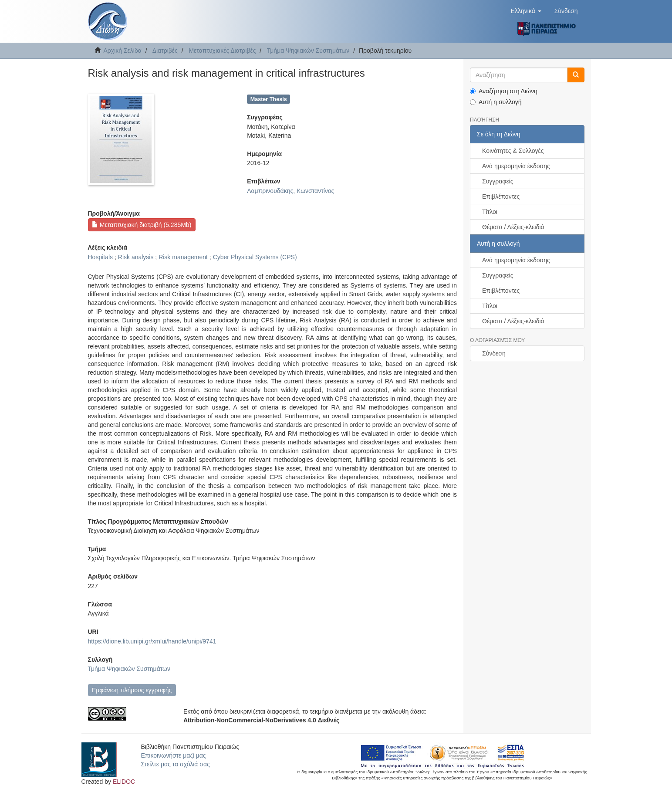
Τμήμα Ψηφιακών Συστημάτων (308, 51)
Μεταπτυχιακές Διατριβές (222, 51)
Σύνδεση (494, 353)
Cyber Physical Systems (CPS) (255, 257)
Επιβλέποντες (501, 196)
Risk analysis (136, 257)
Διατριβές (165, 51)
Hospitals (101, 257)
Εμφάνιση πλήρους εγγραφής (132, 690)
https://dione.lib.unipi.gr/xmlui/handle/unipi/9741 (152, 641)
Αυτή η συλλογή (496, 102)
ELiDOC (124, 782)
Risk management (183, 257)
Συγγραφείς (498, 181)
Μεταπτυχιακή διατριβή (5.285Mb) (142, 225)
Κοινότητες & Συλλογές (513, 151)
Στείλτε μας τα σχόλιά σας (175, 764)
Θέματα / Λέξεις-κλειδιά (513, 227)
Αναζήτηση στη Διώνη (504, 91)
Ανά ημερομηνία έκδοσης (516, 166)
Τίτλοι (490, 212)
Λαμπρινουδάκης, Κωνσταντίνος (290, 191)
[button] (526, 11)
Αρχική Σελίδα (123, 51)
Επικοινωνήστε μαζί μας (173, 755)
